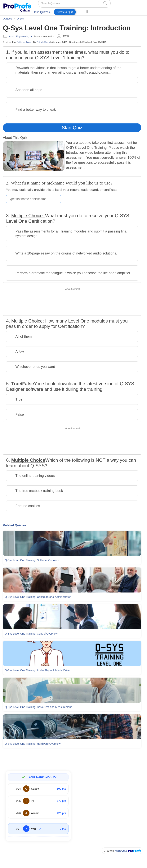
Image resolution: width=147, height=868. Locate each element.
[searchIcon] (105, 3)
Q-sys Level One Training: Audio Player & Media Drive (37, 670)
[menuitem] (43, 13)
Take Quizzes (43, 12)
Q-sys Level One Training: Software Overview (32, 560)
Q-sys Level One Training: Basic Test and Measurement (38, 707)
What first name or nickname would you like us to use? (62, 183)
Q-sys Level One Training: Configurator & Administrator (38, 597)
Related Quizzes (15, 525)
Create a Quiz (65, 12)
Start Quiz (72, 128)
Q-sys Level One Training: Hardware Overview (33, 744)
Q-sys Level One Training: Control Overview (31, 634)
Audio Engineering (19, 36)
